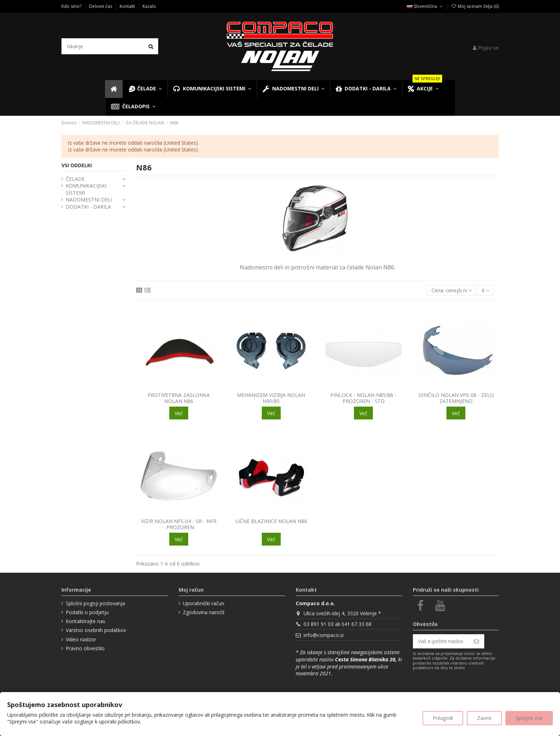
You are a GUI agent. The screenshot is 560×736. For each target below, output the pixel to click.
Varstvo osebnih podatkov (96, 630)
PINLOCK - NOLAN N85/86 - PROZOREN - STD (363, 398)
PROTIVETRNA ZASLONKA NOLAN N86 (179, 398)
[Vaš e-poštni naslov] (441, 641)
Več (179, 413)
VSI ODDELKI (77, 165)
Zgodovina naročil (204, 612)
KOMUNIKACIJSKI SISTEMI (86, 189)
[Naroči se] (476, 641)
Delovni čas (101, 6)
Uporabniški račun (204, 603)
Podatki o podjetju (87, 612)
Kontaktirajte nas (86, 621)
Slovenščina (425, 6)
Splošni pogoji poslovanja (95, 603)
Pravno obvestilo (85, 648)
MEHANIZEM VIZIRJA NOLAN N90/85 (271, 398)
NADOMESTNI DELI (89, 200)
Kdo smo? (72, 6)
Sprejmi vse (529, 718)
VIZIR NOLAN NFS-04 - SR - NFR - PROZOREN (179, 524)
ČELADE (75, 179)
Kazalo (149, 6)
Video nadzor (81, 639)
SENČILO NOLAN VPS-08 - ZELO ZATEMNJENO (456, 398)
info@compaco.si (324, 635)
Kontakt (128, 6)
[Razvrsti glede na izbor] (451, 290)
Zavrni (484, 718)
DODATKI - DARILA (88, 207)
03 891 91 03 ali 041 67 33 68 (337, 624)
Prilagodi (443, 718)
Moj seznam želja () (475, 6)
